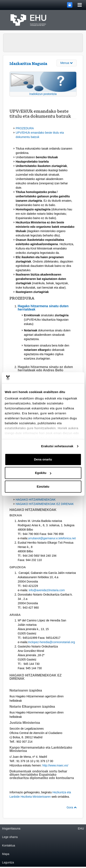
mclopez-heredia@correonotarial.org (51, 642)
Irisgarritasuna (11, 828)
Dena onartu (43, 459)
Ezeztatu (43, 486)
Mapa (6, 854)
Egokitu (43, 473)
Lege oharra (10, 837)
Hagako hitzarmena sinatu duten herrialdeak (43, 308)
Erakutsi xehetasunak (57, 446)
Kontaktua (9, 845)
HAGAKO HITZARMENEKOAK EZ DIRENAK (45, 504)
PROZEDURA (25, 128)
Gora (72, 807)
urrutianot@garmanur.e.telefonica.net (52, 538)
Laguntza (8, 862)
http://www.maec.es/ (55, 765)
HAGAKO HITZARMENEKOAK (36, 500)
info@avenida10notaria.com (47, 590)
